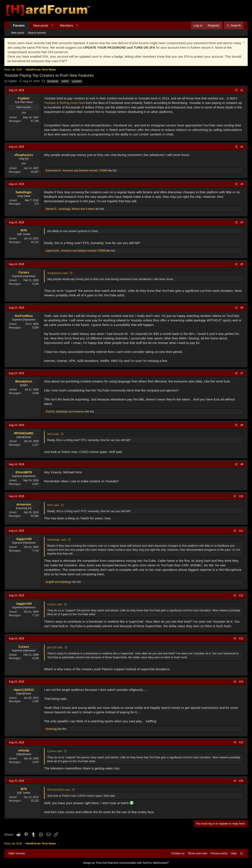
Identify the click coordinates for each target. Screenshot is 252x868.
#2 (242, 147)
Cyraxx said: (55, 604)
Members (67, 25)
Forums (19, 25)
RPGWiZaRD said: (59, 790)
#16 (241, 781)
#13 (241, 639)
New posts (41, 25)
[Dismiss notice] (243, 43)
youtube (77, 81)
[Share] (236, 90)
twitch (65, 81)
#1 (242, 90)
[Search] (234, 25)
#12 (241, 595)
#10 (241, 496)
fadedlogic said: (57, 540)
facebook (53, 81)
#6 (242, 308)
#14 (241, 682)
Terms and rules (197, 853)
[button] (52, 25)
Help (234, 853)
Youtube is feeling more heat (64, 103)
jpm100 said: (55, 647)
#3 (242, 184)
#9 (242, 464)
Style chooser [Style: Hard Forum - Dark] (17, 853)
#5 (242, 264)
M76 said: (53, 434)
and (58, 582)
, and (76, 171)
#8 (242, 425)
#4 (242, 222)
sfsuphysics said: (58, 273)
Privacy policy (219, 853)
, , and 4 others (70, 209)
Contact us (178, 853)
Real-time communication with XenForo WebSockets (138, 863)
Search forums (37, 33)
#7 (242, 373)
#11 (241, 531)
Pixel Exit (101, 863)
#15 (241, 742)
